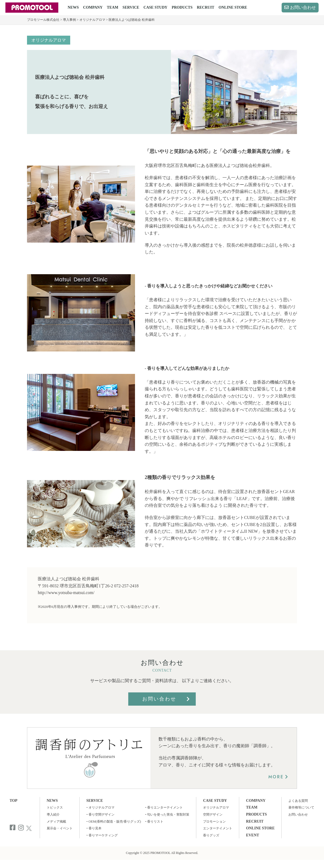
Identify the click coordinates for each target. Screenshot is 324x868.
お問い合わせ (303, 7)
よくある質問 (298, 801)
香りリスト (155, 822)
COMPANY (93, 7)
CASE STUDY (156, 7)
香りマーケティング (103, 835)
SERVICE (131, 7)
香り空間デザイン (102, 815)
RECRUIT (206, 7)
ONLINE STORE (233, 7)
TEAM (113, 7)
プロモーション (214, 822)
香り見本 (95, 828)
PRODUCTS (182, 7)
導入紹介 (53, 815)
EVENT (252, 835)
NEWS (73, 7)
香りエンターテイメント (165, 807)
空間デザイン (213, 815)
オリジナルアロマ (49, 40)
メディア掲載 (56, 822)
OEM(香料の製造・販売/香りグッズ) (115, 822)
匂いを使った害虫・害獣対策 (168, 815)
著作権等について (301, 807)
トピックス (55, 807)
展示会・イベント (60, 828)
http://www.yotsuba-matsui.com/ (66, 593)
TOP (14, 801)
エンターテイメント (218, 828)
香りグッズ (211, 835)
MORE (276, 777)
